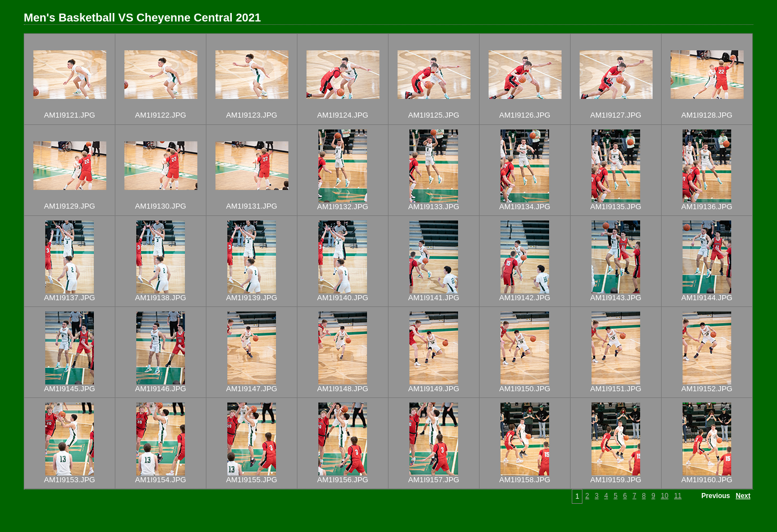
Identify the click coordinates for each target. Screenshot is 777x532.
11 (678, 496)
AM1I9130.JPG (161, 206)
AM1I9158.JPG (525, 480)
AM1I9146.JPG (161, 389)
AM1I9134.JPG (525, 207)
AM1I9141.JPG (434, 298)
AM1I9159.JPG (616, 480)
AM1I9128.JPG (707, 115)
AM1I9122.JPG (161, 115)
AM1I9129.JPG (70, 206)
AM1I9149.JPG (434, 389)
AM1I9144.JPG (707, 298)
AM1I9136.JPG (707, 207)
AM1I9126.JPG (525, 115)
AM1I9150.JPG (525, 389)
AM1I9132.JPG (343, 207)
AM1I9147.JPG (252, 389)
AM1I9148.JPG (343, 389)
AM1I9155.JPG (252, 480)
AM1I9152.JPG (707, 389)
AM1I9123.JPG (252, 115)
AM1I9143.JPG (616, 298)
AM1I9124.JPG (343, 115)
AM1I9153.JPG (70, 480)
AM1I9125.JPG (434, 115)
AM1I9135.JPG (616, 207)
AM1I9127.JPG (616, 115)
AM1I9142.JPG (525, 298)
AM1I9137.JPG (70, 298)
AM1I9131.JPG (252, 206)
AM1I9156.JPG (343, 480)
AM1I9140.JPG (343, 298)
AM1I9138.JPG (161, 298)
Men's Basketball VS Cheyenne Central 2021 (142, 18)
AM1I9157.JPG (434, 480)
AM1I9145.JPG (70, 389)
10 (665, 496)
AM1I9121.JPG (70, 115)
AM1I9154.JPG (161, 480)
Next (743, 496)
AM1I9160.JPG (707, 480)
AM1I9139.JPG (252, 298)
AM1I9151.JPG (616, 389)
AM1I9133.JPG (434, 207)
